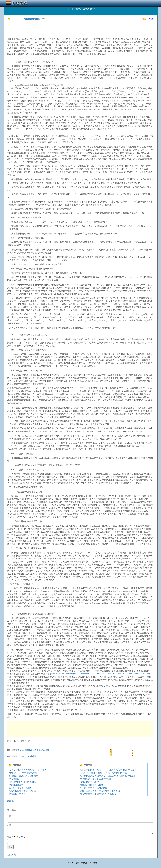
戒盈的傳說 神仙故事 (90, 782)
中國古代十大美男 (17, 794)
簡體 (144, 19)
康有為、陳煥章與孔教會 (91, 785)
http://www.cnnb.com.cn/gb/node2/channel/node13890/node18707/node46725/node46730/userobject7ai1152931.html (101, 674)
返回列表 (11, 855)
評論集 (10, 801)
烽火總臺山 (14, 779)
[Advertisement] (55, 29)
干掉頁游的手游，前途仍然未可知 (96, 779)
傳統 (151, 19)
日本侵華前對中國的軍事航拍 (22, 782)
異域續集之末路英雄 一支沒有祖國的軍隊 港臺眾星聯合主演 (108, 776)
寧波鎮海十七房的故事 (26, 756)
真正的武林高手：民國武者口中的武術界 (28, 770)
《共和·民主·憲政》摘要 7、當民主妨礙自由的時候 (103, 773)
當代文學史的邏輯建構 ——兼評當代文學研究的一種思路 (108, 770)
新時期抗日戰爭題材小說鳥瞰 (22, 791)
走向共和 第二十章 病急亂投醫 (23, 773)
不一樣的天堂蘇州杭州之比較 (93, 788)
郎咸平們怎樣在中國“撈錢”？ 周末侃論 (98, 794)
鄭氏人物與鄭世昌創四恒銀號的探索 (32, 750)
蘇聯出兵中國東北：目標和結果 (23, 776)
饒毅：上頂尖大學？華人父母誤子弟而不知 (100, 791)
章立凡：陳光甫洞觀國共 (20, 788)
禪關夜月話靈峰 (16, 785)
